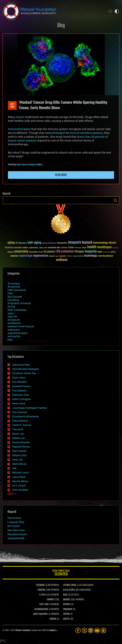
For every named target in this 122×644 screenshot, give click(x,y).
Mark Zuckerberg (17, 310)
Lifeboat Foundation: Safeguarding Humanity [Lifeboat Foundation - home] (53, 11)
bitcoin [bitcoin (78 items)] (112, 243)
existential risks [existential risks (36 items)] (54, 248)
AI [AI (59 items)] (16, 243)
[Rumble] (103, 630)
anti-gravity (14, 320)
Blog (61, 26)
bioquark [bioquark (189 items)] (75, 243)
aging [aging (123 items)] (11, 243)
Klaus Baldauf (20, 421)
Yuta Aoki (18, 429)
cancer (20, 117)
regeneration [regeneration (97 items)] (41, 256)
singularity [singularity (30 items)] (63, 256)
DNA (10, 293)
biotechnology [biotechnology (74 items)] (101, 243)
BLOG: (65, 595)
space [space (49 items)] (70, 256)
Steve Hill (17, 460)
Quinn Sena (21, 165)
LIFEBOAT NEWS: (70, 585)
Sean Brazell (19, 451)
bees (10, 340)
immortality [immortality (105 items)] (21, 252)
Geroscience (14, 518)
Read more (61, 175)
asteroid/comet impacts (21, 326)
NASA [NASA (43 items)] (100, 252)
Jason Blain (19, 477)
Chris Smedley (20, 490)
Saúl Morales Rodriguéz (26, 369)
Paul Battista (19, 391)
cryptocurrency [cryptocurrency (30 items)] (34, 248)
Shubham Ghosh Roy (24, 373)
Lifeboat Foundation (23, 630)
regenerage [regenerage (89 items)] (26, 256)
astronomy (14, 330)
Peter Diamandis (17, 290)
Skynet (11, 307)
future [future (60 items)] (71, 248)
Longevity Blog (16, 522)
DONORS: (50, 600)
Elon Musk (13, 300)
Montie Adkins (20, 481)
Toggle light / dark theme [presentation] (117, 11)
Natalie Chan (19, 455)
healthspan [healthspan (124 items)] (105, 247)
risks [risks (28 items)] (57, 256)
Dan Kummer (20, 412)
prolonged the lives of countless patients (78, 133)
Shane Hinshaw (21, 442)
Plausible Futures (17, 534)
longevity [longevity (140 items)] (91, 252)
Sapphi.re (53, 630)
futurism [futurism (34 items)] (78, 248)
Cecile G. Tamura (22, 425)
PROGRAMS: (68, 609)
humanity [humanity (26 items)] (115, 248)
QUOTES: (66, 619)
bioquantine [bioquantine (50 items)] (62, 243)
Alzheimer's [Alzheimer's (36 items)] (23, 243)
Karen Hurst (19, 403)
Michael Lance (20, 473)
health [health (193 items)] (92, 247)
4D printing (14, 287)
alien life (12, 317)
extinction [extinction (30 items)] (64, 248)
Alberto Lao (19, 438)
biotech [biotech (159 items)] (87, 243)
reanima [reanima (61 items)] (14, 256)
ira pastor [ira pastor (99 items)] (49, 252)
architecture (14, 323)
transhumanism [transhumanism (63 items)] (105, 256)
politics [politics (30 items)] (113, 252)
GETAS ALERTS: (69, 590)
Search (115, 200)
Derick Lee (18, 434)
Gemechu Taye (21, 395)
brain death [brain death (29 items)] (18, 248)
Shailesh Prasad (21, 386)
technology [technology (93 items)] (90, 256)
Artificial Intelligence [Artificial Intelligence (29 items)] (49, 243)
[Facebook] (78, 630)
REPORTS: (67, 604)
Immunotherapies (19, 129)
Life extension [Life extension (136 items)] (65, 252)
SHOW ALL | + (12, 494)
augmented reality (18, 333)
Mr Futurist (14, 526)
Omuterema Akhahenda (25, 416)
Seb (14, 468)
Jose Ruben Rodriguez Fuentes (30, 408)
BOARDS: (67, 600)
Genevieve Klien (21, 365)
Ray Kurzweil (15, 297)
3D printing (14, 284)
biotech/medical (35, 165)
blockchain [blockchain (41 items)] (9, 248)
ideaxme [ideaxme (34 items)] (10, 252)
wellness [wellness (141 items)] (62, 260)
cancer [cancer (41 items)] (25, 248)
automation (14, 336)
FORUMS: (53, 619)
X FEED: (42, 595)
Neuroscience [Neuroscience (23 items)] (106, 252)
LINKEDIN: (41, 590)
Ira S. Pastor (19, 486)
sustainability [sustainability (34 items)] (78, 256)
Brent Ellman (19, 464)
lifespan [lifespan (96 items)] (79, 252)
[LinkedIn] (91, 630)
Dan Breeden (19, 382)
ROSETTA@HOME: (41, 614)
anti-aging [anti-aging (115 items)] (34, 243)
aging (11, 313)
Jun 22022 (12, 105)
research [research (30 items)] (52, 256)
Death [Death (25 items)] (45, 248)
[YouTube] (97, 630)
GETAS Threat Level (61, 573)
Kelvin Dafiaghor (22, 399)
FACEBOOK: (40, 585)
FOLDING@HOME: (41, 609)
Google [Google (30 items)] (84, 248)
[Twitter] (84, 630)
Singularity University (19, 303)
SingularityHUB (16, 538)
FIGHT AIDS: (44, 604)
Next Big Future (16, 530)
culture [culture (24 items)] (41, 248)
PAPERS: (67, 614)
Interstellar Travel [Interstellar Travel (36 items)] (36, 252)
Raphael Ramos (21, 447)
